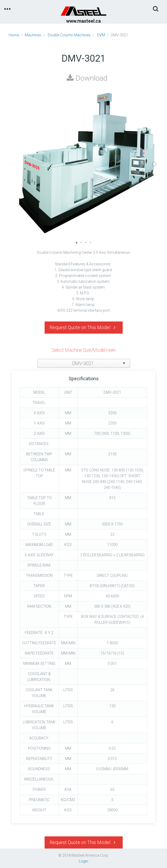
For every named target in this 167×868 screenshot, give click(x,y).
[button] (154, 164)
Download (87, 78)
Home (14, 35)
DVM (101, 35)
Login (83, 861)
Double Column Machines (69, 35)
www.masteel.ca (83, 21)
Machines (33, 35)
